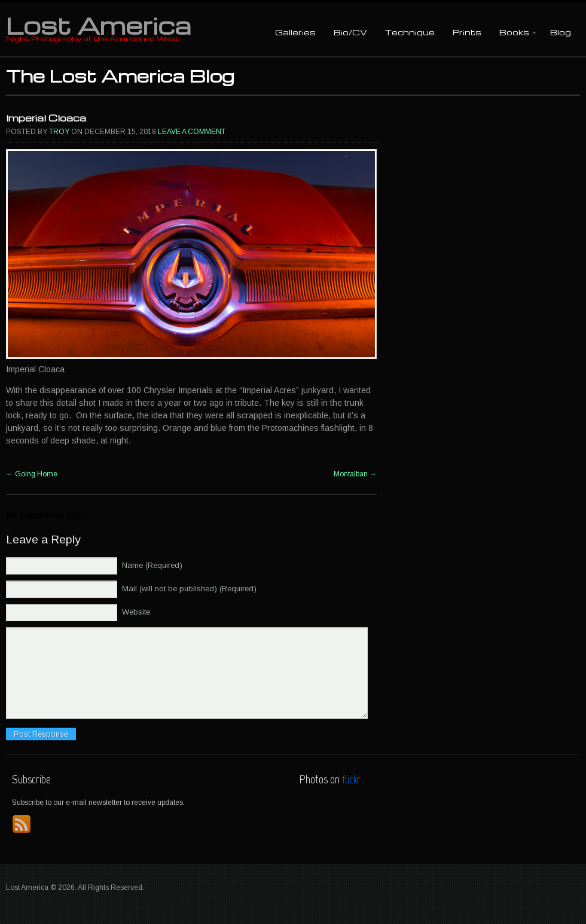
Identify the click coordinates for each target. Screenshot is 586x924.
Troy (59, 132)
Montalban (355, 474)
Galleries (295, 32)
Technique (410, 32)
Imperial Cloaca (46, 118)
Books (514, 33)
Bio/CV (350, 32)
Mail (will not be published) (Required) (189, 589)
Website (136, 612)
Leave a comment (192, 132)
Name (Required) (152, 565)
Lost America (98, 25)
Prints (467, 32)
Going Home (32, 474)
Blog (561, 32)
